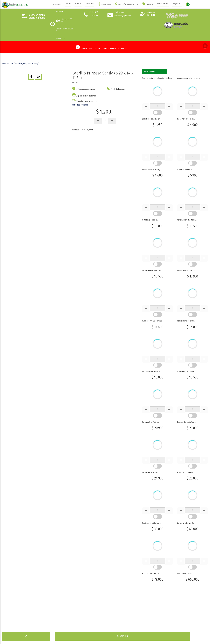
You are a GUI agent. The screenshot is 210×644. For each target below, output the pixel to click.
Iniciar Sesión (163, 4)
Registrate (177, 4)
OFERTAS (148, 4)
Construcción (8, 64)
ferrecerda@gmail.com (123, 16)
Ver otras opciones (80, 105)
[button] (205, 46)
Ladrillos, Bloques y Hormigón (28, 64)
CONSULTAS (104, 4)
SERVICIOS (90, 4)
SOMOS (78, 4)
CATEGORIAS (55, 4)
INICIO (68, 4)
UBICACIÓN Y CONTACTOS (127, 4)
